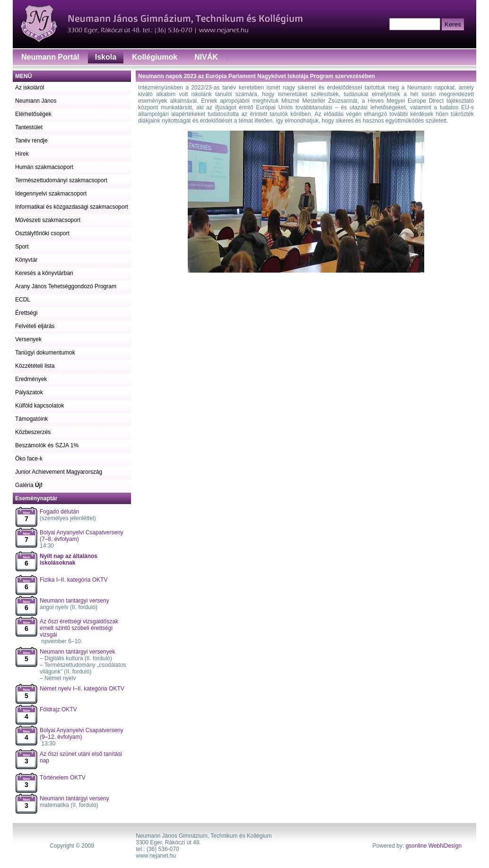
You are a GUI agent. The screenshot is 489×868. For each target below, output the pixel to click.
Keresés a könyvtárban (44, 273)
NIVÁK (206, 57)
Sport (22, 247)
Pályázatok (29, 392)
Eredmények (31, 379)
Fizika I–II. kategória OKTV (74, 580)
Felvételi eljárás (35, 326)
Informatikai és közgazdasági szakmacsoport (72, 207)
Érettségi (26, 313)
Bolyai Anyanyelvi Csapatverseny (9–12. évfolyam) (82, 734)
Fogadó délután (59, 512)
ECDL (23, 300)
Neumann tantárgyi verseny (74, 601)
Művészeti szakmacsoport (48, 220)
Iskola (106, 57)
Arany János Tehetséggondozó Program (66, 286)
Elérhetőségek (33, 114)
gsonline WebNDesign (434, 846)
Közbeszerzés (33, 432)
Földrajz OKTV (58, 709)
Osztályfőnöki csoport (42, 233)
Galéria (29, 485)
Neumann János (36, 101)
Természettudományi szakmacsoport (61, 180)
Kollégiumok (155, 57)
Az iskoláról (30, 88)
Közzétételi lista (35, 366)
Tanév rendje (31, 141)
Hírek (22, 154)
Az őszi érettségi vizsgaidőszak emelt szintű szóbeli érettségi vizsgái (79, 628)
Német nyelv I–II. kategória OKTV (82, 689)
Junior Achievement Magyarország (59, 472)
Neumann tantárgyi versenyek (77, 652)
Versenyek (28, 339)
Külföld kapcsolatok (39, 406)
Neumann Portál (50, 57)
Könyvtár (26, 260)
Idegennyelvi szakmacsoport (51, 194)
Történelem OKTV (63, 778)
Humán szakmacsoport (44, 167)
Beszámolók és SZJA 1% (47, 445)
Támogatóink (31, 419)
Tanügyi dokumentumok (45, 353)
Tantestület (29, 127)
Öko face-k (29, 459)
